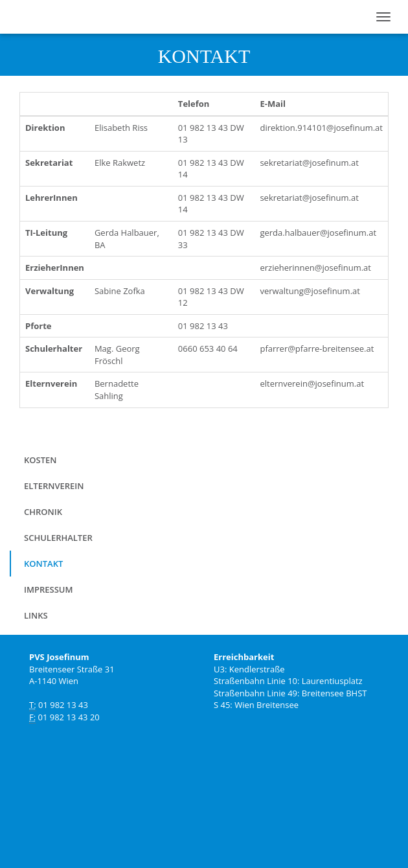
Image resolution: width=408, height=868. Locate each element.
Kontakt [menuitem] (43, 564)
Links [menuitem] (36, 615)
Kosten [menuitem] (40, 460)
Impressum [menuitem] (48, 589)
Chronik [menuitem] (43, 512)
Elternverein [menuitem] (54, 486)
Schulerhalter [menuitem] (58, 538)
